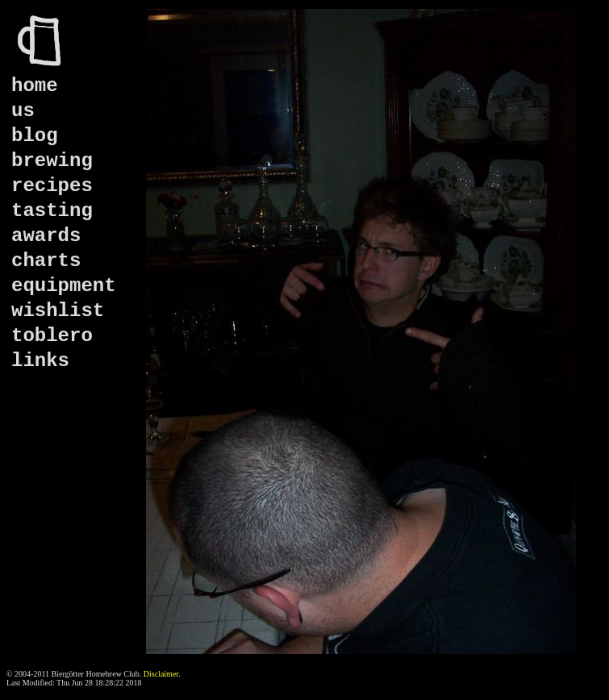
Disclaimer (161, 674)
